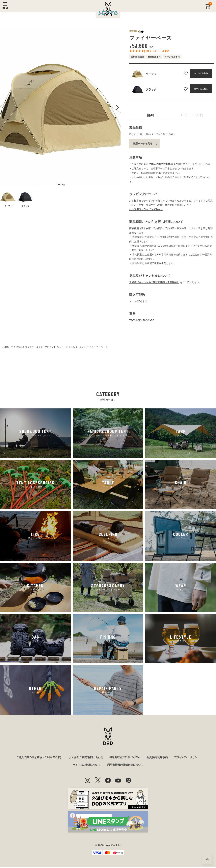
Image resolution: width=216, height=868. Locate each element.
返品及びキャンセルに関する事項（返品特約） (154, 282)
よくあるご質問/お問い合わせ (85, 758)
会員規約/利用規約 (160, 758)
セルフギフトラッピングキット (146, 209)
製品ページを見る (143, 144)
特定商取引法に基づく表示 (126, 758)
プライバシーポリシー (192, 758)
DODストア (8, 347)
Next (117, 107)
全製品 (21, 347)
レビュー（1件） (193, 115)
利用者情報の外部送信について (126, 765)
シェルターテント (83, 347)
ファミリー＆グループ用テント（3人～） (49, 347)
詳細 (150, 115)
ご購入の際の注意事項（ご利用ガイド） (170, 164)
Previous (4, 107)
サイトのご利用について (85, 765)
